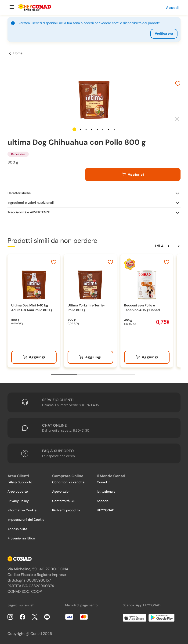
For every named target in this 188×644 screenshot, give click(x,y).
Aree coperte (18, 492)
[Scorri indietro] (169, 245)
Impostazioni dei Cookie (26, 520)
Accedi (172, 8)
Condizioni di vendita (68, 482)
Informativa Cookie (22, 510)
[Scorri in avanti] (177, 245)
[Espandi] (176, 119)
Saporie (103, 501)
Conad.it (103, 482)
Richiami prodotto (66, 510)
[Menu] (11, 7)
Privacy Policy (18, 501)
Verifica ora (164, 34)
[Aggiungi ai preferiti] (178, 84)
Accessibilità (17, 529)
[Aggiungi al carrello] (133, 175)
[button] (74, 129)
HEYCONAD (106, 510)
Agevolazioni (62, 492)
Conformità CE (63, 501)
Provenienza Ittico (21, 538)
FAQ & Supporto (20, 482)
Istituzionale (106, 492)
